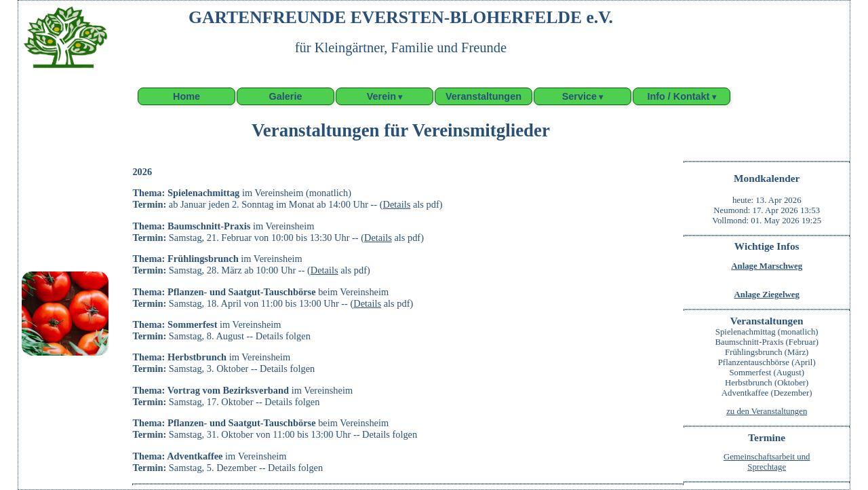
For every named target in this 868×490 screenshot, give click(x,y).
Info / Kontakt (678, 96)
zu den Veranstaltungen (767, 411)
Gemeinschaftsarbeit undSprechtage (767, 462)
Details (397, 204)
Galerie (286, 96)
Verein (381, 96)
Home (186, 96)
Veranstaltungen (484, 96)
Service (579, 96)
